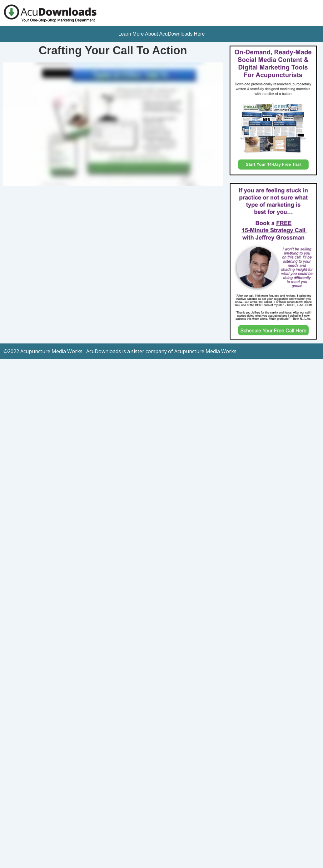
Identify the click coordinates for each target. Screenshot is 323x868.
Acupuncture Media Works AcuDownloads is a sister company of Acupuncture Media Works (129, 351)
